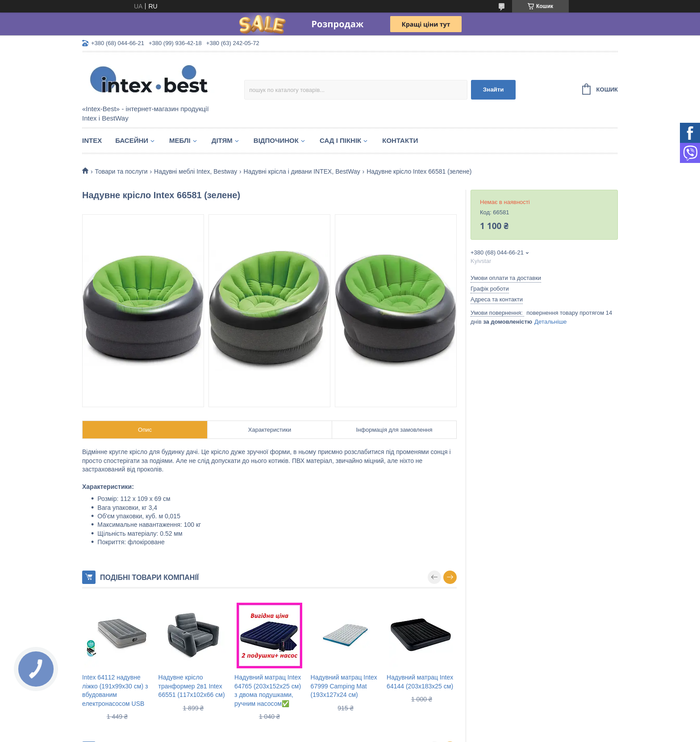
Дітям (222, 140)
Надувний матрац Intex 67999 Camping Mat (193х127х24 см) (344, 686)
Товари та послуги (121, 171)
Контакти (400, 140)
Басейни (132, 140)
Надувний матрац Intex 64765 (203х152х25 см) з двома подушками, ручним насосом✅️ (268, 690)
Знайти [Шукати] (494, 90)
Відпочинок (276, 140)
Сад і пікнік (340, 140)
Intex (92, 140)
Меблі (180, 140)
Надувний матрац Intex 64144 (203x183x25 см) (420, 682)
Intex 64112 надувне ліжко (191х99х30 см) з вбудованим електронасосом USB (115, 690)
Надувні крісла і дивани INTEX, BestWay (302, 171)
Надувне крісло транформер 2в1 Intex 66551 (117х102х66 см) (192, 686)
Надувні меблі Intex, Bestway (196, 171)
